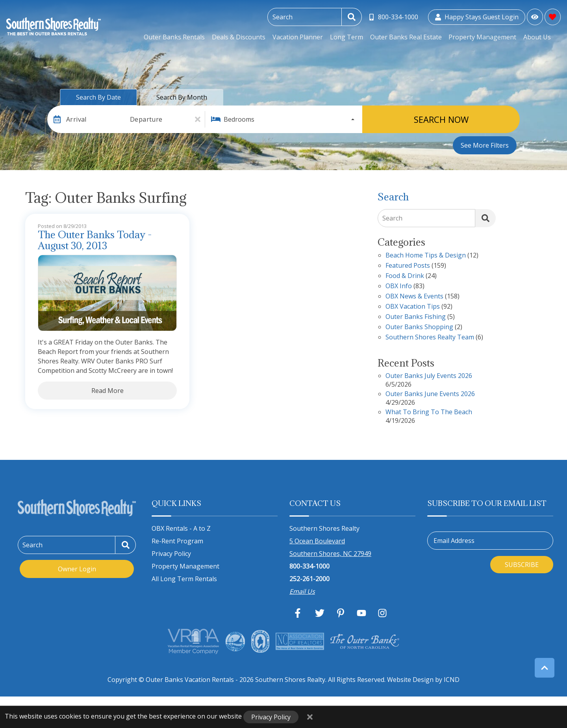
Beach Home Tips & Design (426, 256)
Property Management (484, 37)
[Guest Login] (477, 17)
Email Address (454, 541)
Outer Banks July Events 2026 (429, 376)
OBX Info (399, 286)
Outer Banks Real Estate (408, 37)
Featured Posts (408, 266)
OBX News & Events (414, 297)
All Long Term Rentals (184, 579)
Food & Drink (405, 276)
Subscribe (522, 565)
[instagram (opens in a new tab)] (382, 613)
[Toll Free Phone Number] (394, 17)
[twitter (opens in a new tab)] (320, 613)
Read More (107, 391)
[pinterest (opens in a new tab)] (341, 613)
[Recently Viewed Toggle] (535, 17)
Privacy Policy (171, 554)
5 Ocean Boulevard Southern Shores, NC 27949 (330, 547)
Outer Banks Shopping (419, 327)
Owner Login (77, 569)
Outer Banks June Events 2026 (430, 394)
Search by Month (182, 97)
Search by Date (98, 97)
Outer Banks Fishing (416, 317)
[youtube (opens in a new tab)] (361, 613)
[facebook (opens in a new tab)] (299, 613)
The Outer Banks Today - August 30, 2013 (95, 241)
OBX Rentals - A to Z (181, 528)
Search (392, 218)
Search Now (441, 119)
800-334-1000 (309, 566)
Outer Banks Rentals (179, 37)
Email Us (302, 591)
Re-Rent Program (177, 541)
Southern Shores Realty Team (430, 338)
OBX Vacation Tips (413, 307)
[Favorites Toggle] (553, 17)
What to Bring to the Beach (429, 412)
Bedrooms (239, 119)
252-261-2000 (309, 579)
